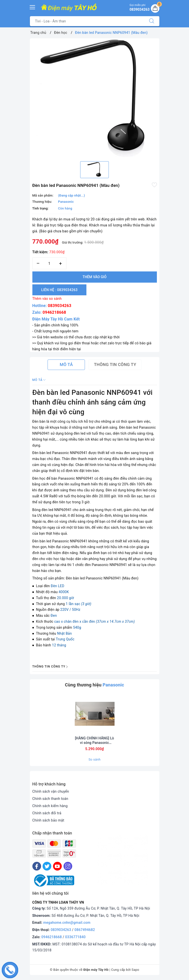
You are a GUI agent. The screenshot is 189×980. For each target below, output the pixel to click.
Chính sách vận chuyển (51, 791)
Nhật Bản (64, 633)
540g (77, 627)
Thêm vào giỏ (94, 277)
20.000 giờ (65, 598)
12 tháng (59, 645)
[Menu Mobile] (33, 7)
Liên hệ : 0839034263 (60, 290)
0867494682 (85, 930)
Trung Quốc (65, 639)
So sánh (94, 759)
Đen (54, 616)
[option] (95, 98)
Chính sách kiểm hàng (50, 806)
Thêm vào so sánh (47, 299)
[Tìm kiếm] (152, 21)
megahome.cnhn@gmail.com (67, 923)
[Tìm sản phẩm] (87, 21)
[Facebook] (37, 866)
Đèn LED (58, 586)
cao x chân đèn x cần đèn (95, 621)
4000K (64, 592)
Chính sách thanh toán (50, 799)
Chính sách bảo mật (48, 820)
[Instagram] (68, 866)
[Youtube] (57, 866)
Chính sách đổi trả (47, 813)
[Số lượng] (49, 263)
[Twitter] (47, 866)
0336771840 (75, 937)
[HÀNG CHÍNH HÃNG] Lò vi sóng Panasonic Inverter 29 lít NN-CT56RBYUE (94, 741)
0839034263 (60, 306)
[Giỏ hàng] (155, 8)
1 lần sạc (79, 604)
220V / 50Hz (70, 610)
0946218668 (54, 312)
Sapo (135, 970)
